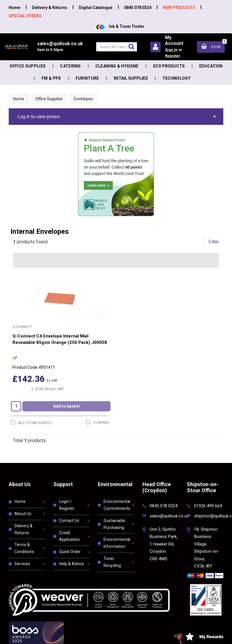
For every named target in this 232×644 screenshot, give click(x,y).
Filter (214, 242)
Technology (176, 78)
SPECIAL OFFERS (25, 16)
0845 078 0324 (138, 8)
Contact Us (69, 521)
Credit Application (69, 536)
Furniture (87, 78)
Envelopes (83, 99)
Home (14, 8)
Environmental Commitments (117, 505)
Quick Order (70, 552)
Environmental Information (117, 543)
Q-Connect (22, 327)
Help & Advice (72, 564)
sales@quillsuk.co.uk (169, 516)
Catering (70, 66)
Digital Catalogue (96, 8)
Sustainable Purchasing (114, 524)
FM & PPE (51, 78)
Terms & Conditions (24, 548)
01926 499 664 (208, 506)
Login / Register (67, 505)
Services (22, 564)
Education (211, 66)
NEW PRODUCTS (179, 8)
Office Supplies (28, 66)
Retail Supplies (131, 78)
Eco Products (169, 66)
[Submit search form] (131, 46)
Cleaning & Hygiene (117, 66)
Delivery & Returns (50, 8)
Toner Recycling (112, 562)
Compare (98, 423)
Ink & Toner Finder (120, 26)
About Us (23, 514)
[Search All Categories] (117, 47)
